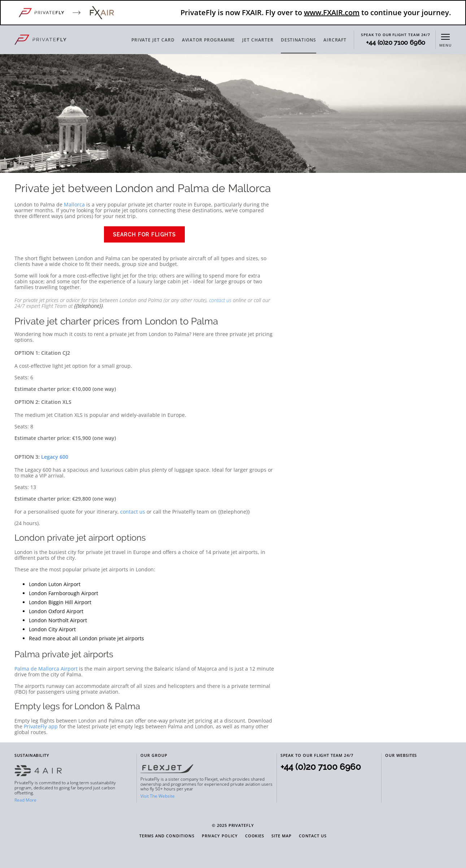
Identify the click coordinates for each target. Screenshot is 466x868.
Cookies (255, 836)
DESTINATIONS (299, 40)
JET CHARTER (258, 40)
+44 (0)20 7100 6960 (396, 43)
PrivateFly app (41, 726)
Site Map (281, 836)
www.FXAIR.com (332, 12)
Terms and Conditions (167, 836)
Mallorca (74, 204)
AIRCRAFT (335, 40)
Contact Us (313, 836)
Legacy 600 (55, 457)
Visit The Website (158, 796)
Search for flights (145, 235)
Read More (25, 800)
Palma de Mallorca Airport (46, 669)
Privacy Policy (220, 836)
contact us (220, 300)
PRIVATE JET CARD (153, 40)
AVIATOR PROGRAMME (209, 40)
